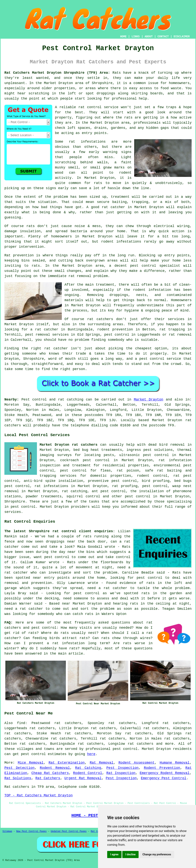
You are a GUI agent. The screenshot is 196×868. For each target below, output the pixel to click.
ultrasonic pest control (144, 455)
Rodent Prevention (162, 768)
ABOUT (149, 37)
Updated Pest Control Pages (69, 831)
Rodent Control (88, 773)
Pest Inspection (122, 768)
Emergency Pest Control (164, 778)
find (21, 723)
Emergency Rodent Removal (165, 773)
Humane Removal (175, 763)
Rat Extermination (67, 763)
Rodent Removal (55, 768)
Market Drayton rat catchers (69, 445)
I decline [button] (130, 854)
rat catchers (140, 744)
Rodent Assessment (137, 763)
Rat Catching (88, 768)
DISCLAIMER (182, 37)
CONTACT (163, 37)
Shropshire (15, 502)
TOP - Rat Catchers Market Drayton (38, 795)
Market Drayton (149, 400)
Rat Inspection (121, 773)
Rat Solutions (18, 778)
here (91, 754)
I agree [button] (114, 854)
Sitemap (7, 831)
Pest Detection (19, 768)
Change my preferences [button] (157, 854)
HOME (123, 37)
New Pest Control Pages (31, 831)
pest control (138, 496)
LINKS (136, 37)
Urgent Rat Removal (83, 778)
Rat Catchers (48, 778)
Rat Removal (102, 763)
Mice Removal (31, 763)
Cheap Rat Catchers (50, 773)
